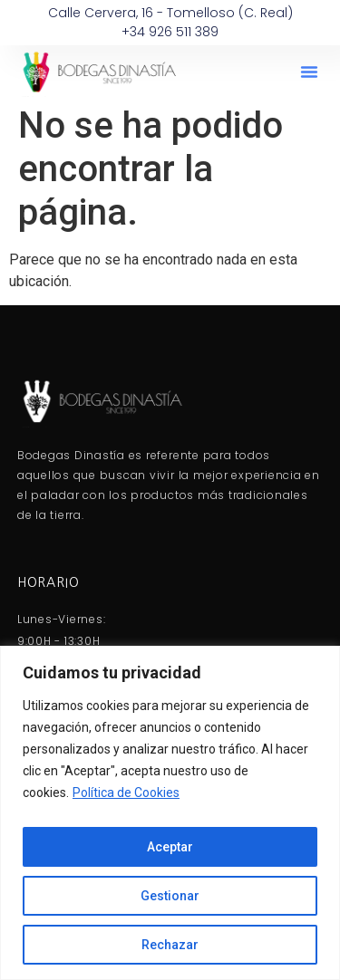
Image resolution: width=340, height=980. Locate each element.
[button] (309, 72)
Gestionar (170, 896)
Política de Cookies (126, 793)
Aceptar (170, 847)
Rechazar (170, 945)
